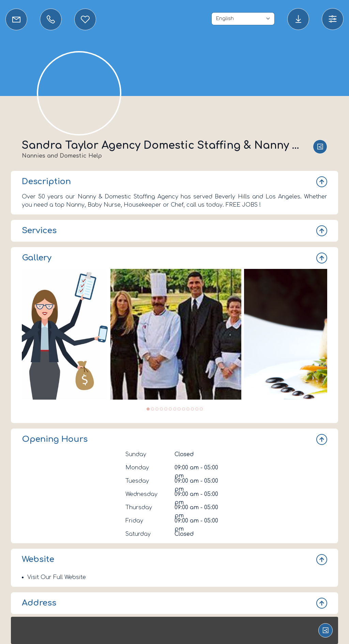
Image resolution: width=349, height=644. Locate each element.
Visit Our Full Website (57, 577)
